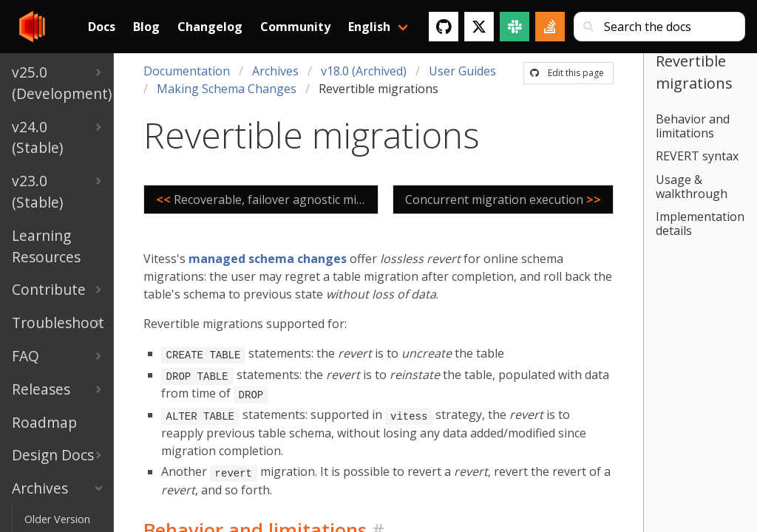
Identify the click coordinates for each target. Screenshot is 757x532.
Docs (102, 27)
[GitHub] (444, 27)
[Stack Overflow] (550, 27)
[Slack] (515, 27)
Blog (146, 27)
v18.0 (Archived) (364, 71)
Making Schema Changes (227, 89)
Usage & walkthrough (692, 187)
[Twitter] (479, 27)
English (369, 27)
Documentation (187, 71)
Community (295, 27)
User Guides (462, 71)
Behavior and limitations (693, 126)
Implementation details (700, 224)
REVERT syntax (697, 156)
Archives (275, 71)
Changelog (210, 27)
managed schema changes (268, 259)
